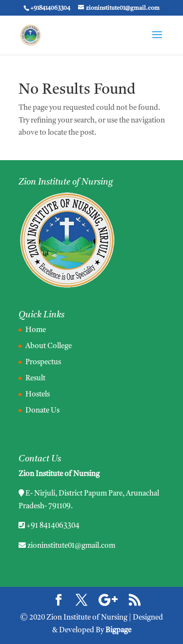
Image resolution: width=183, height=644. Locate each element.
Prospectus (43, 363)
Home (36, 330)
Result (35, 379)
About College (49, 346)
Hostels (38, 395)
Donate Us (42, 411)
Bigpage (118, 631)
